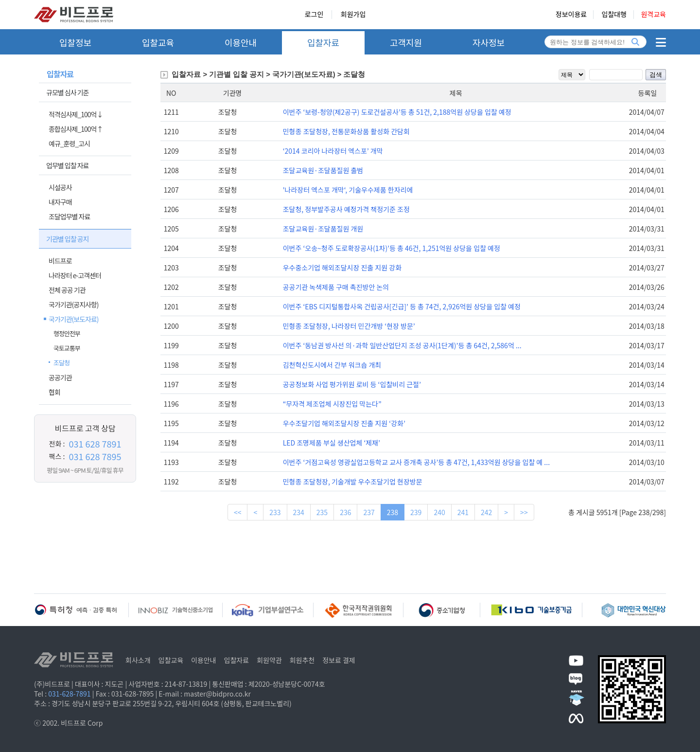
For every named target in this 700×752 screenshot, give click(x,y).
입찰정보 (75, 42)
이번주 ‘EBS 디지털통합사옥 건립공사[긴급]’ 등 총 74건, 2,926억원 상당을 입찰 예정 (402, 306)
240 (439, 512)
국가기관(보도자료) (74, 319)
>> (524, 512)
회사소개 (138, 660)
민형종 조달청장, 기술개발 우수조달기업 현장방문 (353, 482)
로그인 (314, 15)
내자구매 (60, 202)
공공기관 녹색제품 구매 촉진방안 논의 (336, 287)
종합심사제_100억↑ (76, 129)
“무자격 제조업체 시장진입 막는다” (332, 404)
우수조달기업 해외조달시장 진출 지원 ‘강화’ (344, 423)
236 (345, 512)
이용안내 (241, 42)
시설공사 (60, 187)
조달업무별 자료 (69, 216)
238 (393, 512)
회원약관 (269, 660)
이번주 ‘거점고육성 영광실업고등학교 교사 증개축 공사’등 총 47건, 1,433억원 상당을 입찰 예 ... (416, 462)
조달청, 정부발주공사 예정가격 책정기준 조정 (346, 209)
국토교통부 (67, 348)
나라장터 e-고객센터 (75, 275)
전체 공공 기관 (67, 290)
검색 (656, 75)
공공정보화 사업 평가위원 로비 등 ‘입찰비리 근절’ (352, 384)
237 (369, 512)
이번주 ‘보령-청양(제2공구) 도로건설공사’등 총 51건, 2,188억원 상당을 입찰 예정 (397, 112)
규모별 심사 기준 (67, 92)
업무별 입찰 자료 (67, 165)
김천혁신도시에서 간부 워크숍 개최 (332, 365)
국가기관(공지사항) (74, 304)
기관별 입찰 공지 (67, 239)
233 (275, 512)
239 (416, 512)
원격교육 (653, 15)
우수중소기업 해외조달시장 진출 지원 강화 (342, 268)
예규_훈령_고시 (69, 143)
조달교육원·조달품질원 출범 (323, 170)
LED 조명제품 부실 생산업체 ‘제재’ (332, 443)
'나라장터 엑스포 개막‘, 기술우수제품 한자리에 (348, 190)
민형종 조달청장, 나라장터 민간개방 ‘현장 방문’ (349, 326)
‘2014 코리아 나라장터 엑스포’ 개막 (333, 151)
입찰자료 (323, 42)
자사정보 (489, 42)
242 (486, 512)
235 (322, 512)
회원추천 (302, 660)
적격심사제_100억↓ (76, 114)
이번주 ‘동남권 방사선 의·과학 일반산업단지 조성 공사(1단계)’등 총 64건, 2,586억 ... (402, 345)
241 (463, 512)
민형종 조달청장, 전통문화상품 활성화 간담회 (346, 131)
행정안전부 (67, 333)
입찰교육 (158, 42)
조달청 (61, 363)
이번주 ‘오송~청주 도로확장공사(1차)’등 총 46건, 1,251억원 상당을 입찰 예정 (392, 248)
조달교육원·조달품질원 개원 (323, 229)
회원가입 (353, 15)
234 (299, 512)
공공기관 (60, 377)
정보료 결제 (339, 660)
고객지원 (406, 42)
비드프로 (60, 261)
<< (238, 512)
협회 (54, 392)
